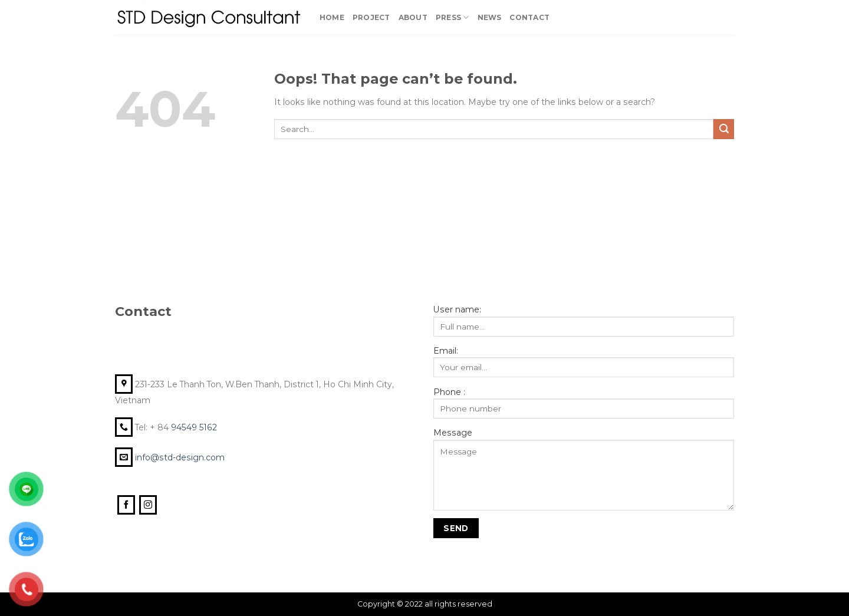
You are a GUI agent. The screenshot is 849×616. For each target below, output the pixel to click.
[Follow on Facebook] (126, 505)
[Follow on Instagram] (148, 505)
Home (332, 17)
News (490, 17)
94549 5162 (195, 427)
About (413, 17)
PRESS (453, 17)
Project (371, 17)
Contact (529, 17)
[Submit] (724, 129)
